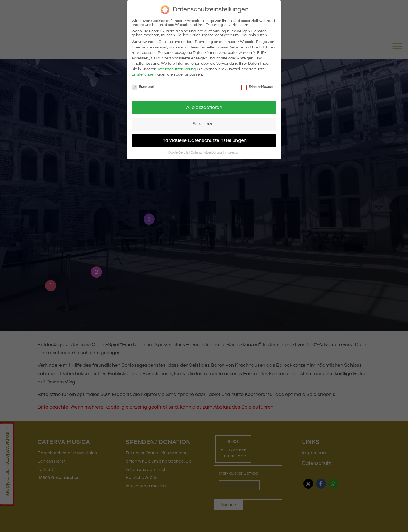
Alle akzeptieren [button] (204, 108)
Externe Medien (257, 87)
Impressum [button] (232, 153)
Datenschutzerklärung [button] (207, 153)
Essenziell (143, 87)
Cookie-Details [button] (178, 153)
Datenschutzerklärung (176, 69)
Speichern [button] (204, 124)
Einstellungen (144, 74)
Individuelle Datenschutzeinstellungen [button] (204, 140)
